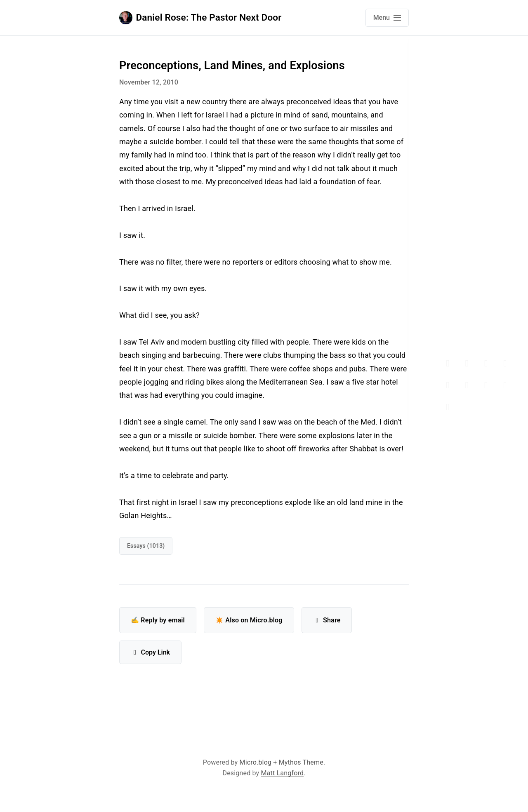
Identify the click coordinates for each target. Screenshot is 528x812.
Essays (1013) (146, 546)
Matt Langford (283, 773)
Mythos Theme (301, 762)
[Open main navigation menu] (387, 18)
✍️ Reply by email (158, 620)
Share (327, 620)
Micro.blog (256, 762)
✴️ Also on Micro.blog (249, 620)
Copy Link (150, 652)
